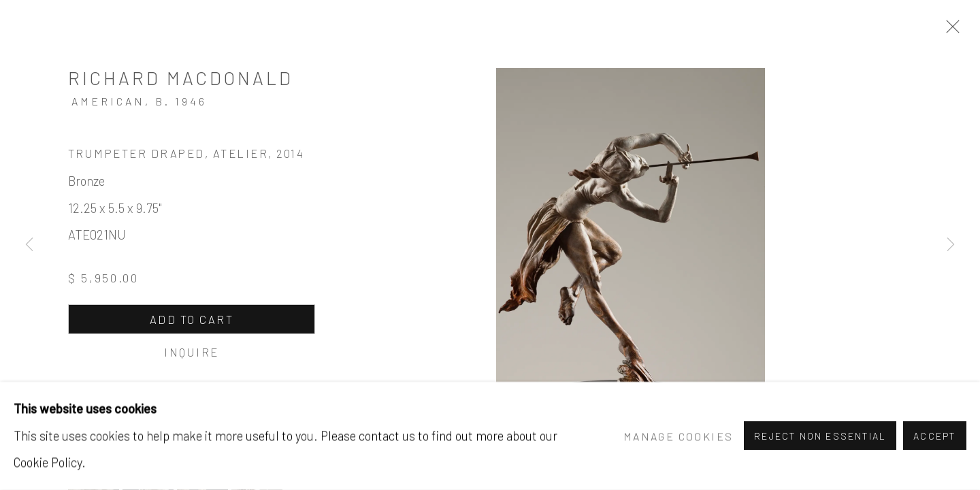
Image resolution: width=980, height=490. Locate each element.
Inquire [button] (191, 352)
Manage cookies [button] (678, 436)
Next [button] (951, 245)
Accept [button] (935, 437)
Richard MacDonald (181, 78)
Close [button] (949, 31)
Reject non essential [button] (820, 437)
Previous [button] (29, 245)
